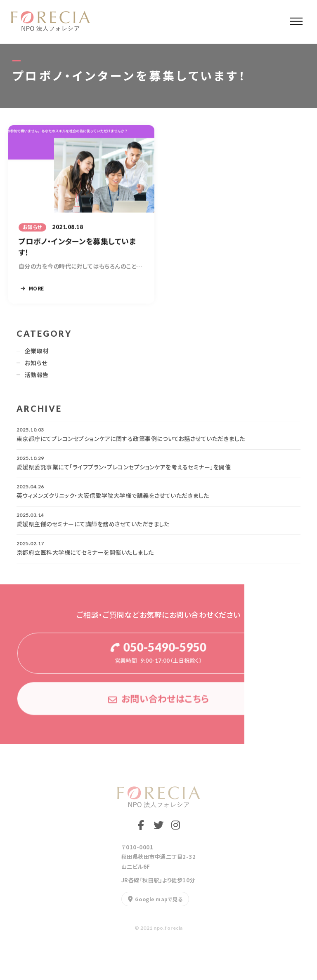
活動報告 (37, 378)
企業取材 (37, 354)
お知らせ (36, 366)
